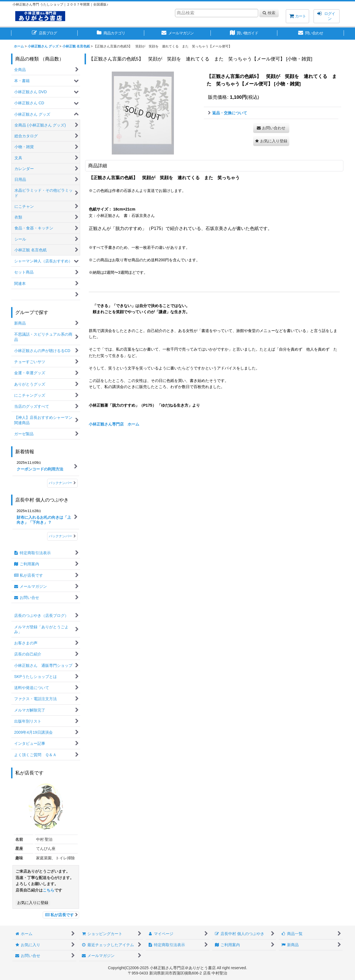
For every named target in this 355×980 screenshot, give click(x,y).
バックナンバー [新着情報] (62, 483)
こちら (49, 890)
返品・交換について (228, 113)
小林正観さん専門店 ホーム (114, 424)
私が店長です (61, 915)
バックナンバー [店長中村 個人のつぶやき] (62, 536)
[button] (271, 141)
